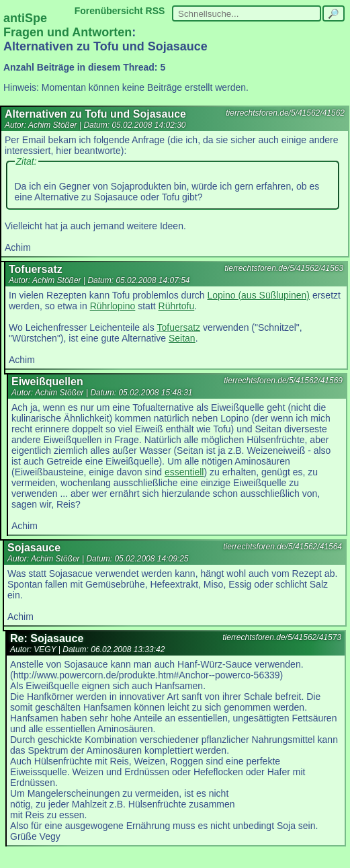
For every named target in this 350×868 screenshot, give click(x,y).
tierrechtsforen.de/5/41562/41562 (285, 113)
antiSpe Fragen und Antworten (68, 25)
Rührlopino (113, 306)
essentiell (184, 472)
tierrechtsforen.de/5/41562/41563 (284, 268)
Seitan (182, 338)
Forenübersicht (109, 11)
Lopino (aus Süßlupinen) (258, 295)
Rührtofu (177, 306)
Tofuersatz (179, 327)
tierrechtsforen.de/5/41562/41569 (283, 381)
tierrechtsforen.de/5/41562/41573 (282, 637)
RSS (156, 11)
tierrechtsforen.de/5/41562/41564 (282, 547)
